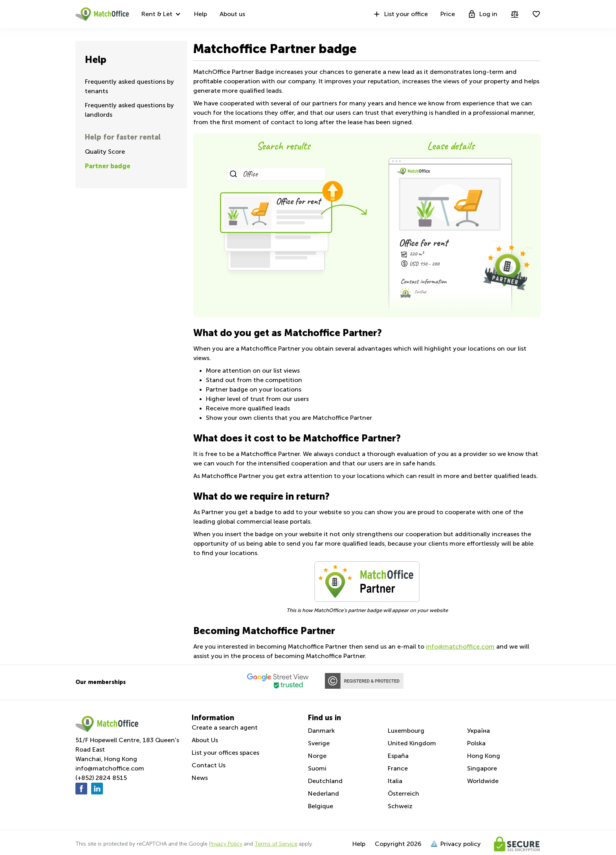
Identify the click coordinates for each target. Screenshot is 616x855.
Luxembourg (406, 731)
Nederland (324, 793)
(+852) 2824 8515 (101, 778)
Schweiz (400, 806)
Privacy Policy (226, 844)
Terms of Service (276, 844)
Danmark (321, 731)
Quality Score (105, 152)
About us (232, 14)
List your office (400, 14)
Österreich (403, 793)
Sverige (319, 743)
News (200, 778)
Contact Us (209, 765)
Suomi (317, 768)
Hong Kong (484, 756)
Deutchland (325, 781)
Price (448, 14)
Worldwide (483, 781)
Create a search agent (225, 727)
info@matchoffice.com (460, 646)
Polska (476, 743)
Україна (478, 731)
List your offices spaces (225, 753)
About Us (205, 740)
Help (201, 14)
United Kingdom (412, 743)
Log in (482, 14)
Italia (395, 781)
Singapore (482, 768)
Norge (317, 756)
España (398, 756)
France (398, 768)
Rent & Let (157, 14)
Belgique (321, 806)
